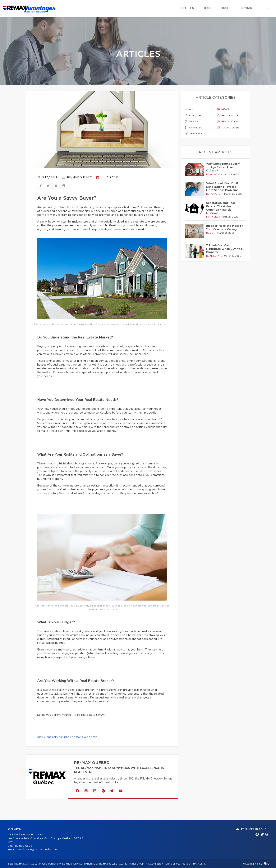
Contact (247, 8)
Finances (193, 128)
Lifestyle (193, 134)
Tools (226, 8)
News (223, 109)
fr (268, 8)
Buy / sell (47, 178)
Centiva (263, 863)
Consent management (195, 864)
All (189, 109)
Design (192, 122)
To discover (228, 128)
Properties (186, 8)
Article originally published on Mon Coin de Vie (67, 737)
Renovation (228, 122)
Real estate (228, 116)
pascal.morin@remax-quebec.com (38, 850)
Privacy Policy (154, 864)
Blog (208, 8)
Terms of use (172, 864)
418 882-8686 (23, 846)
